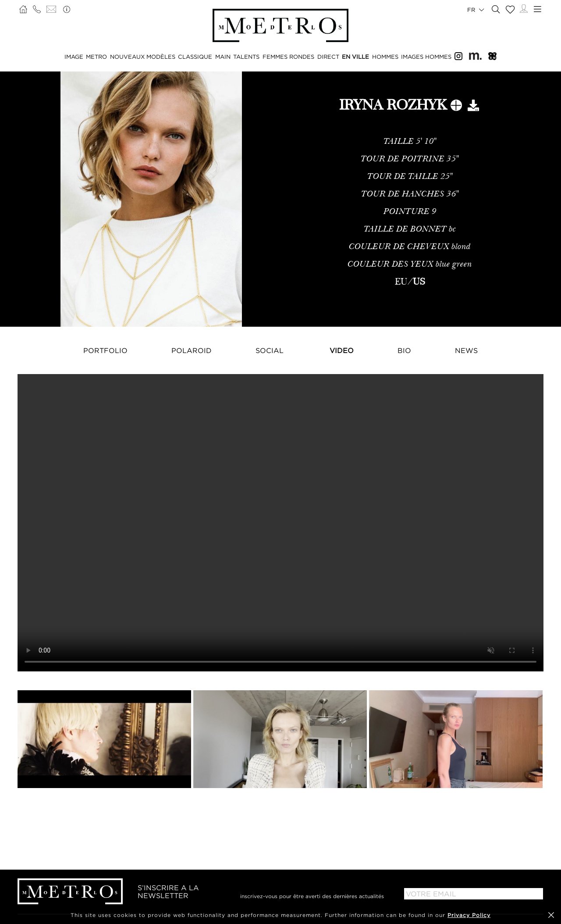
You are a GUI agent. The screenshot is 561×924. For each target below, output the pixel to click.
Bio (404, 350)
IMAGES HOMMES (426, 57)
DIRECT (328, 57)
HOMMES (385, 57)
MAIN (223, 57)
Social (270, 350)
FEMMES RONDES (288, 57)
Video (342, 350)
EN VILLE (355, 57)
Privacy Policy (469, 915)
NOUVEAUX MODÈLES (143, 57)
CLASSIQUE (195, 57)
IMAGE (74, 57)
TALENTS (246, 57)
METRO (96, 57)
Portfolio (105, 350)
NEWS (466, 350)
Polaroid (192, 350)
